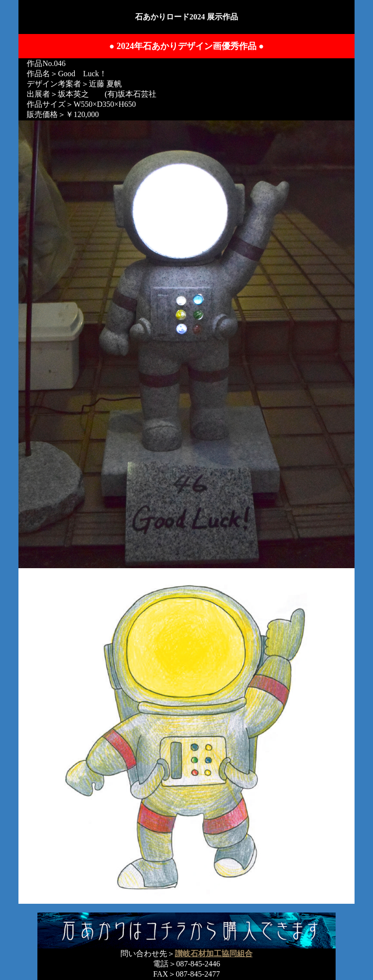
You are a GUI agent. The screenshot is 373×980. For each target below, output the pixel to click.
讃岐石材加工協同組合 (214, 954)
